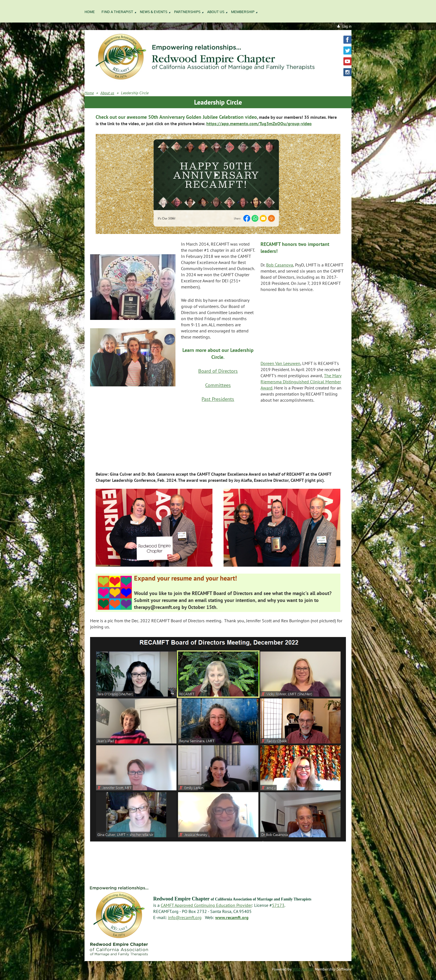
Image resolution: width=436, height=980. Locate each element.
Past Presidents (218, 399)
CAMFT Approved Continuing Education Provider (206, 905)
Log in (347, 26)
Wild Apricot (303, 969)
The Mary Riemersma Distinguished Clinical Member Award (301, 382)
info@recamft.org (185, 917)
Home (89, 93)
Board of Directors (218, 371)
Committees (218, 385)
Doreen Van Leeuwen (280, 363)
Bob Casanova (280, 265)
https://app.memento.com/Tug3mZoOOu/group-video (259, 124)
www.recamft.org (232, 917)
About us (107, 93)
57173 (278, 905)
